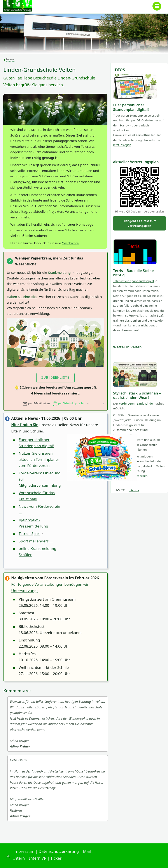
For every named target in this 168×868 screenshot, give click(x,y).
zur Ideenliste (55, 378)
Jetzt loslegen (122, 145)
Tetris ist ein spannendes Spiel (133, 281)
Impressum (24, 851)
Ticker (56, 858)
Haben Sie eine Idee (22, 297)
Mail (87, 851)
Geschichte (70, 243)
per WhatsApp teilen (69, 403)
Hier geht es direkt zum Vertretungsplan (139, 223)
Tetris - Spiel (29, 534)
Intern (19, 858)
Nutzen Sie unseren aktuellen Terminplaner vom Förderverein (39, 459)
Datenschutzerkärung (59, 851)
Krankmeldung (59, 272)
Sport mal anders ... (36, 541)
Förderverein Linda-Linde (136, 403)
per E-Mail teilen (36, 403)
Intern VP (38, 858)
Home (10, 59)
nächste (134, 490)
